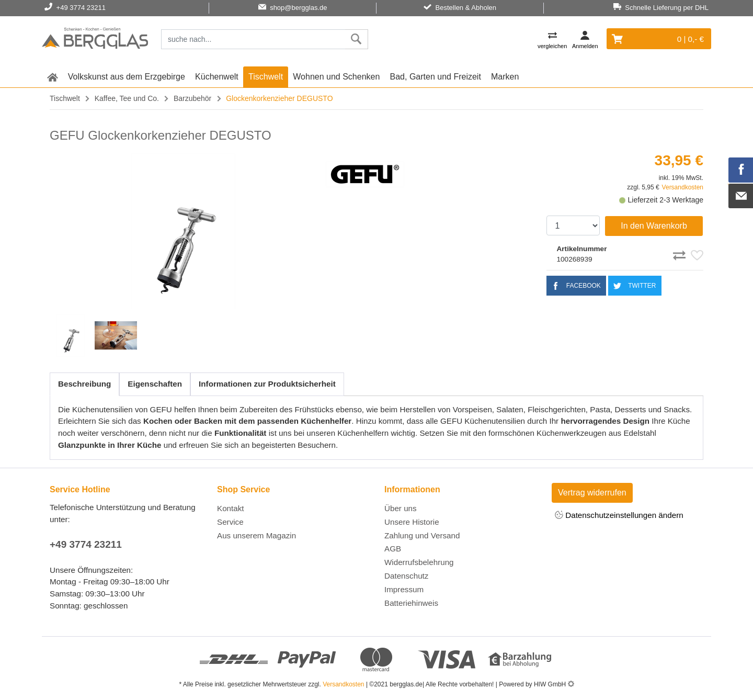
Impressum (404, 589)
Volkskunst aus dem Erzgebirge (127, 77)
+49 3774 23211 (86, 544)
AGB (393, 549)
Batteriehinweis (411, 603)
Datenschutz (406, 576)
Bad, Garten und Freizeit (436, 77)
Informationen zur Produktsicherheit (267, 384)
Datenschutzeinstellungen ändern (619, 516)
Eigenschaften (155, 384)
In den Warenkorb (654, 226)
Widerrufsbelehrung (419, 562)
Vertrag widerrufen (592, 493)
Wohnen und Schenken (336, 77)
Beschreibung (84, 384)
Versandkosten (683, 187)
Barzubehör (192, 98)
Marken (505, 77)
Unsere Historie (412, 522)
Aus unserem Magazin (256, 535)
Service (230, 522)
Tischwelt (266, 77)
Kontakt (231, 508)
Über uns (401, 508)
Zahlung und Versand (422, 535)
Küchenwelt (217, 77)
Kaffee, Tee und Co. (127, 98)
